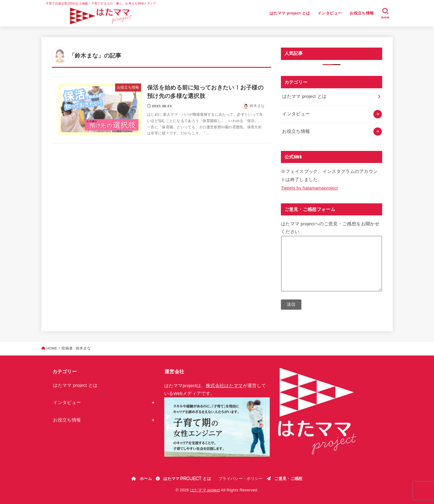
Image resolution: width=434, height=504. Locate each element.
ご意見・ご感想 (288, 478)
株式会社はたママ (224, 386)
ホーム (146, 478)
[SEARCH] (385, 13)
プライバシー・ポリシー (241, 479)
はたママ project (205, 490)
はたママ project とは (290, 13)
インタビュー (330, 13)
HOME (52, 348)
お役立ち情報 (362, 13)
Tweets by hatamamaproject (309, 188)
